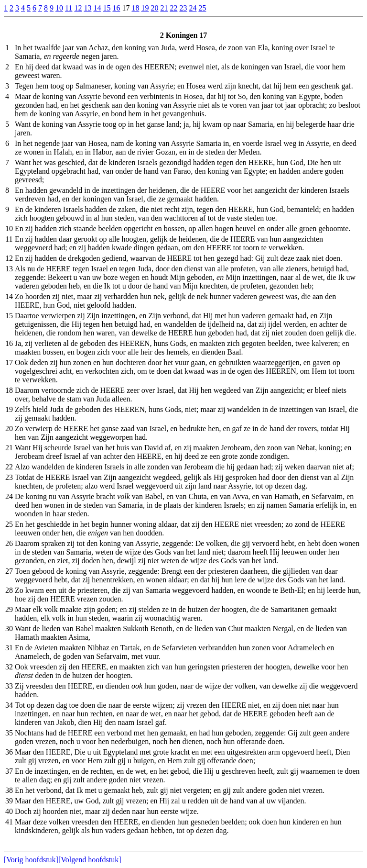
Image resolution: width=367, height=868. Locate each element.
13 (87, 8)
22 (173, 8)
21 (164, 8)
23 (183, 8)
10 (59, 8)
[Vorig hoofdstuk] (31, 860)
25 (202, 8)
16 (116, 8)
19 (145, 8)
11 (69, 8)
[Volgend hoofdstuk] (90, 860)
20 (154, 8)
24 (193, 8)
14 (97, 8)
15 (107, 8)
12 (78, 8)
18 (135, 8)
